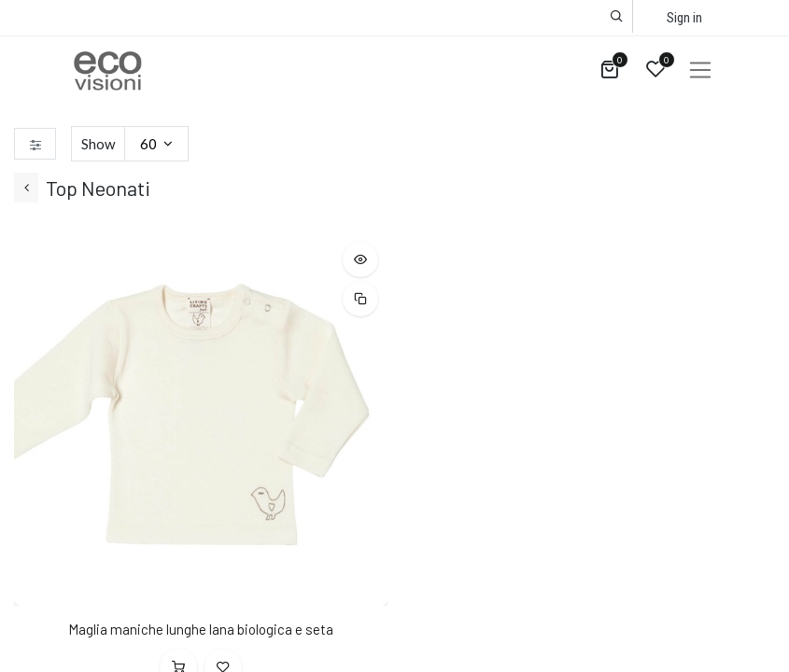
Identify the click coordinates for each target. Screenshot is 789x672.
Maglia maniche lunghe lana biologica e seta (201, 629)
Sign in (684, 18)
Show (98, 144)
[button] (617, 16)
